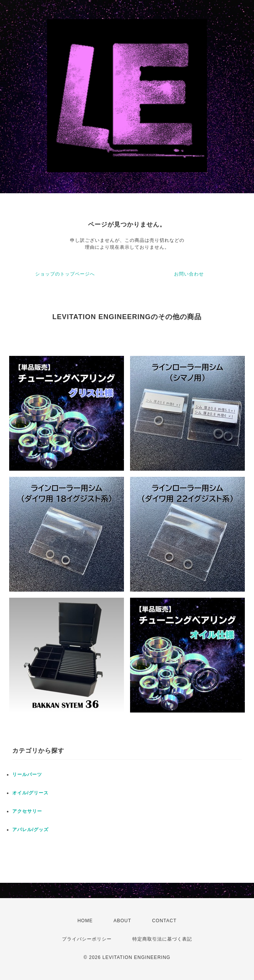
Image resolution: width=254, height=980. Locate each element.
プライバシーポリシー (87, 939)
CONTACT (164, 921)
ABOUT (122, 921)
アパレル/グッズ (30, 830)
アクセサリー (27, 811)
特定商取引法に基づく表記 (162, 939)
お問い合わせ (189, 274)
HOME (85, 921)
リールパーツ (27, 775)
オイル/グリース (30, 793)
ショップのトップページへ (65, 274)
